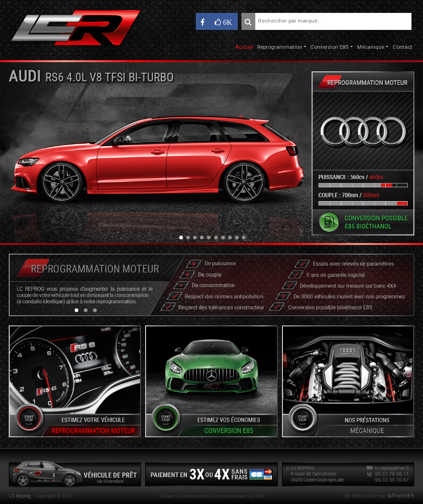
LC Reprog (20, 496)
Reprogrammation (280, 47)
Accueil (244, 47)
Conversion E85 (329, 47)
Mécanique (371, 47)
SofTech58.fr (401, 496)
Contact (402, 47)
